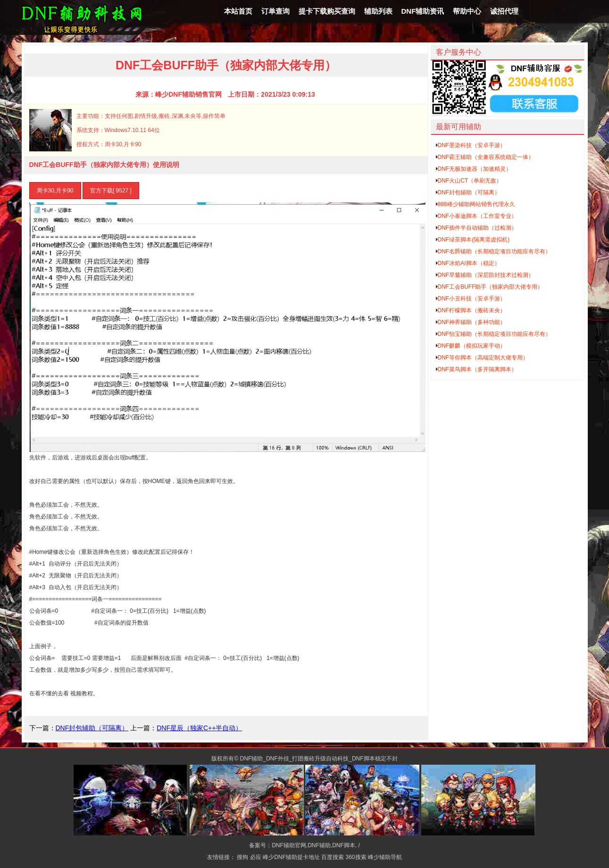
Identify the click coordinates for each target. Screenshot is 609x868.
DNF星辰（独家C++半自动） (199, 728)
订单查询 (275, 11)
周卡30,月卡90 (55, 191)
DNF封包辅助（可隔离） (92, 728)
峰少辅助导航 (385, 857)
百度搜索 (333, 857)
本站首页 (238, 11)
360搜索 (356, 857)
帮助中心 (467, 11)
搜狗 (242, 857)
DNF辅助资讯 (423, 11)
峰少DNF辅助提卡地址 (291, 857)
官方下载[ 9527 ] (111, 191)
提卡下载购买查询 (327, 11)
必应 (256, 857)
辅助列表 (378, 11)
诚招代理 (504, 11)
